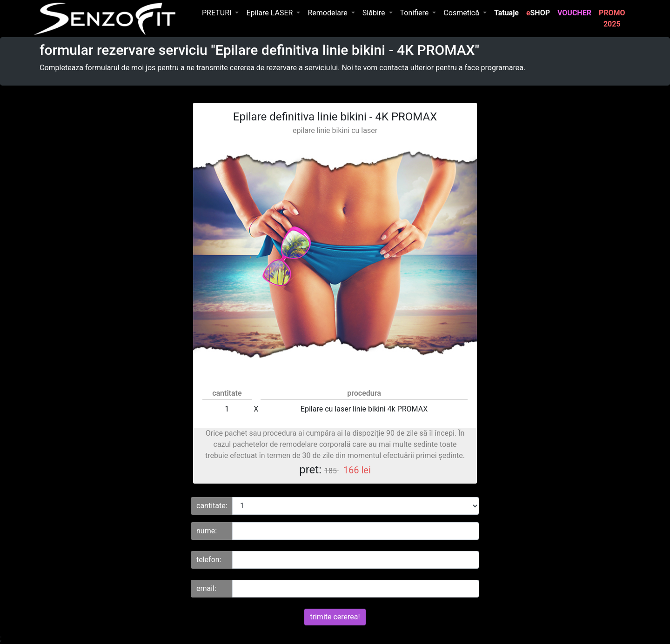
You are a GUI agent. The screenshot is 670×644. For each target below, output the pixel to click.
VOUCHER (576, 12)
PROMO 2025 (614, 18)
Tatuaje (508, 12)
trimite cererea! (335, 617)
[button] (220, 13)
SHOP (538, 13)
